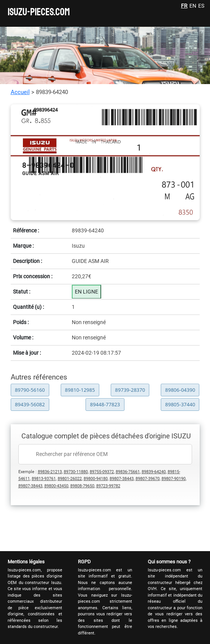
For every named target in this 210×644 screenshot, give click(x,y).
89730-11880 (76, 472)
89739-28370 (130, 390)
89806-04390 (180, 390)
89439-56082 (30, 404)
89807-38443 (122, 479)
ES (201, 6)
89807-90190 (174, 479)
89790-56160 (30, 390)
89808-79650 (82, 486)
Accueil (20, 92)
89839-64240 (154, 472)
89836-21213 (50, 472)
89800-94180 (96, 479)
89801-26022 (70, 479)
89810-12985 (80, 390)
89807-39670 (148, 479)
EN (193, 6)
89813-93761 (44, 479)
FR (184, 6)
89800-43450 (56, 486)
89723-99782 (108, 486)
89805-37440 (180, 404)
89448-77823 (105, 404)
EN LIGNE (86, 292)
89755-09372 (102, 472)
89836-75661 (128, 472)
